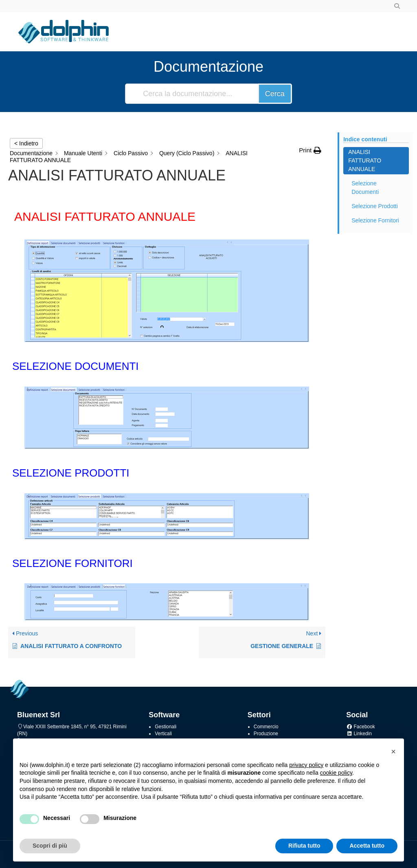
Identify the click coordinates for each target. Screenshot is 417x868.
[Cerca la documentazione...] (192, 94)
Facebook (360, 727)
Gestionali (166, 727)
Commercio (266, 727)
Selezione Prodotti (375, 206)
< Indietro (26, 143)
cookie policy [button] (336, 773)
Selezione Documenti (365, 188)
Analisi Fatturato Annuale (365, 160)
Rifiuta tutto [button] (304, 846)
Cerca (275, 94)
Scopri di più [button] (50, 846)
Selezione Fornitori (375, 220)
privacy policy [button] (306, 765)
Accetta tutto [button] (367, 846)
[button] (393, 752)
